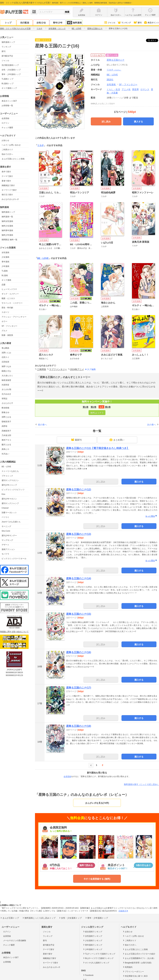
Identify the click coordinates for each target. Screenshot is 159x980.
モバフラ (5, 554)
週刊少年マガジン (9, 499)
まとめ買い (117, 440)
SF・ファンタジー (9, 326)
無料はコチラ (97, 413)
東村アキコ (6, 440)
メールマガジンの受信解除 (15, 941)
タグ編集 (91, 369)
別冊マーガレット (9, 513)
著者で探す (6, 181)
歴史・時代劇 (7, 308)
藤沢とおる (6, 445)
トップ (8, 23)
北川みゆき (6, 394)
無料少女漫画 (7, 226)
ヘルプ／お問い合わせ (11, 145)
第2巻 (93, 407)
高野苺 (4, 426)
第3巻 (108, 407)
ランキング (124, 23)
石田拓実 (5, 362)
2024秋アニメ (77, 369)
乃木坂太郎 (6, 435)
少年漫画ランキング (92, 949)
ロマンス (145, 89)
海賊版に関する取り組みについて (14, 632)
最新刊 (76, 440)
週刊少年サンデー (9, 536)
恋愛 (3, 285)
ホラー (4, 321)
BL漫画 (5, 275)
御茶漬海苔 (6, 380)
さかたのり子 (7, 403)
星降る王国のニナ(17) (79, 688)
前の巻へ (42, 425)
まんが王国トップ (9, 918)
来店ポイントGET (9, 101)
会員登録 (5, 118)
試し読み (106, 122)
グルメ (4, 331)
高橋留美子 (6, 431)
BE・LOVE (6, 467)
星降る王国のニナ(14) (79, 578)
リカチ (114, 70)
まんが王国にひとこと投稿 (13, 159)
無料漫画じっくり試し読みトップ (39, 918)
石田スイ (5, 357)
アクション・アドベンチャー (14, 317)
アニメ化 (126, 89)
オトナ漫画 (6, 280)
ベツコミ (5, 517)
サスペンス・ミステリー (12, 303)
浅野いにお (6, 353)
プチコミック (7, 476)
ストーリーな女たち (10, 471)
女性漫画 (5, 252)
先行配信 (25, 23)
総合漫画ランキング (92, 931)
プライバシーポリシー (133, 971)
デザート (5, 545)
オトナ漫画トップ (9, 88)
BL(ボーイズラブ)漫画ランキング (98, 958)
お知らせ (5, 140)
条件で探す (6, 172)
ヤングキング (7, 540)
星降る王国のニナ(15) (79, 614)
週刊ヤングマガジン (10, 480)
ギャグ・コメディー (10, 294)
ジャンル (109, 23)
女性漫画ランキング (92, 936)
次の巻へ (152, 425)
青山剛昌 (5, 348)
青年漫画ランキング (92, 945)
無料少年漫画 (7, 235)
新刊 (137, 23)
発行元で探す (7, 195)
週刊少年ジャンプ (9, 485)
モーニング (6, 526)
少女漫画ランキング (92, 940)
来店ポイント (151, 23)
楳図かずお (6, 371)
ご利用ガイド (7, 150)
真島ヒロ (5, 449)
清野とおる (6, 417)
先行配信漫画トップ (10, 65)
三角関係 (41, 369)
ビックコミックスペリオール (14, 559)
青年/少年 (58, 23)
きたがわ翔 (6, 389)
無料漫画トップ (8, 42)
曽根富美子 (6, 422)
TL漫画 (5, 271)
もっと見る (151, 516)
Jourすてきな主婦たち (11, 522)
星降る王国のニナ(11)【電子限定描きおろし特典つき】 (98, 448)
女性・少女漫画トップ (11, 70)
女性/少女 (41, 23)
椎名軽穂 (5, 408)
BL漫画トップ (8, 84)
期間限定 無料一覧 (9, 240)
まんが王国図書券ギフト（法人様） (139, 958)
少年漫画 (5, 266)
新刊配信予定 (7, 56)
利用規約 (127, 967)
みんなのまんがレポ (10, 199)
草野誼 (4, 399)
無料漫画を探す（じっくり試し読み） (141, 784)
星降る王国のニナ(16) (79, 652)
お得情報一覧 (7, 106)
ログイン (5, 123)
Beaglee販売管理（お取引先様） (138, 963)
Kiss (3, 494)
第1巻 (86, 407)
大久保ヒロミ (7, 376)
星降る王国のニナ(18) (79, 726)
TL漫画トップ (7, 79)
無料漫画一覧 (7, 217)
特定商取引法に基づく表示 (135, 976)
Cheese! (5, 508)
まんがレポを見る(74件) (97, 803)
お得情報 (7, 962)
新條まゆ (5, 412)
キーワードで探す (9, 190)
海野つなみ (6, 366)
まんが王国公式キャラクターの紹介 (139, 954)
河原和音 (5, 385)
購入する (138, 122)
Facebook (88, 975)
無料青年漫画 (7, 230)
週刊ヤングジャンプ (10, 503)
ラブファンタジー (58, 369)
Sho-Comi (6, 531)
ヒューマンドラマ (9, 289)
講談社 (110, 80)
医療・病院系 (7, 335)
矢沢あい (5, 454)
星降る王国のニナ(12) (79, 490)
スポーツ (5, 312)
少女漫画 (5, 257)
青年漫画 (5, 262)
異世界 (135, 89)
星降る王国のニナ (116, 60)
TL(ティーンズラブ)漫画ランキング (99, 954)
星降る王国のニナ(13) (79, 534)
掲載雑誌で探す (8, 185)
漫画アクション (8, 549)
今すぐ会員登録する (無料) (97, 879)
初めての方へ (7, 154)
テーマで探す (7, 176)
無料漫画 (74, 23)
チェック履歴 (7, 128)
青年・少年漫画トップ (11, 74)
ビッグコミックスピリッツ (13, 490)
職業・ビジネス (8, 298)
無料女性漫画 (7, 221)
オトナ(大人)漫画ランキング (96, 963)
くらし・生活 (113, 89)
